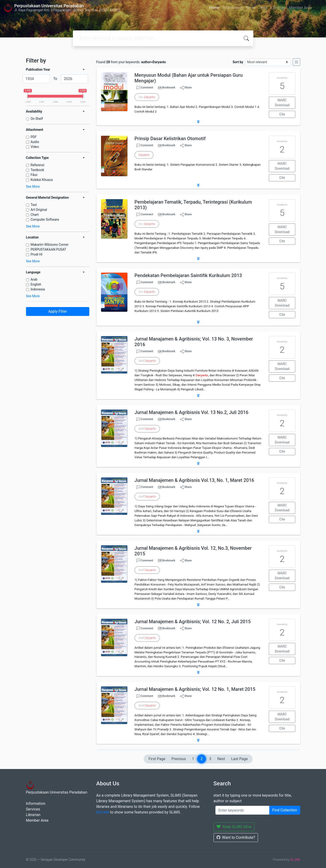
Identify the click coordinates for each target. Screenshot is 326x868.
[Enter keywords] (242, 810)
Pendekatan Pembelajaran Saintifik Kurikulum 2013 (188, 275)
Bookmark (169, 88)
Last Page (239, 759)
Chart (35, 215)
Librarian (278, 8)
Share (186, 88)
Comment (145, 88)
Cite (282, 114)
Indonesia (38, 289)
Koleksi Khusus (42, 180)
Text (34, 205)
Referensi (38, 165)
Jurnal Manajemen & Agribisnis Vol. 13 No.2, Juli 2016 (191, 412)
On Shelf (37, 119)
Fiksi (34, 175)
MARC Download (282, 103)
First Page (157, 759)
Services (33, 809)
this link (103, 812)
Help (263, 8)
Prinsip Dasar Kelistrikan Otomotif (170, 139)
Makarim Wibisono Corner (50, 245)
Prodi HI (37, 254)
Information (233, 8)
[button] (198, 122)
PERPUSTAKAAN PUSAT (49, 249)
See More (33, 187)
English (36, 284)
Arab (34, 279)
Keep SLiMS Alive (234, 827)
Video (35, 147)
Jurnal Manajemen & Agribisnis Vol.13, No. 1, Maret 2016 (194, 480)
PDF (34, 137)
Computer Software (45, 220)
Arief (147, 361)
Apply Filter (58, 311)
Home (214, 8)
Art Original (39, 210)
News (251, 8)
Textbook (37, 170)
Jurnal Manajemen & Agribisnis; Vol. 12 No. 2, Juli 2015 (193, 622)
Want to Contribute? (236, 837)
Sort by (238, 62)
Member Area (300, 8)
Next (221, 759)
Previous (179, 759)
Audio (35, 142)
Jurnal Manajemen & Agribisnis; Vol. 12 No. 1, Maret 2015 (195, 689)
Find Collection (285, 810)
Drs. (147, 97)
